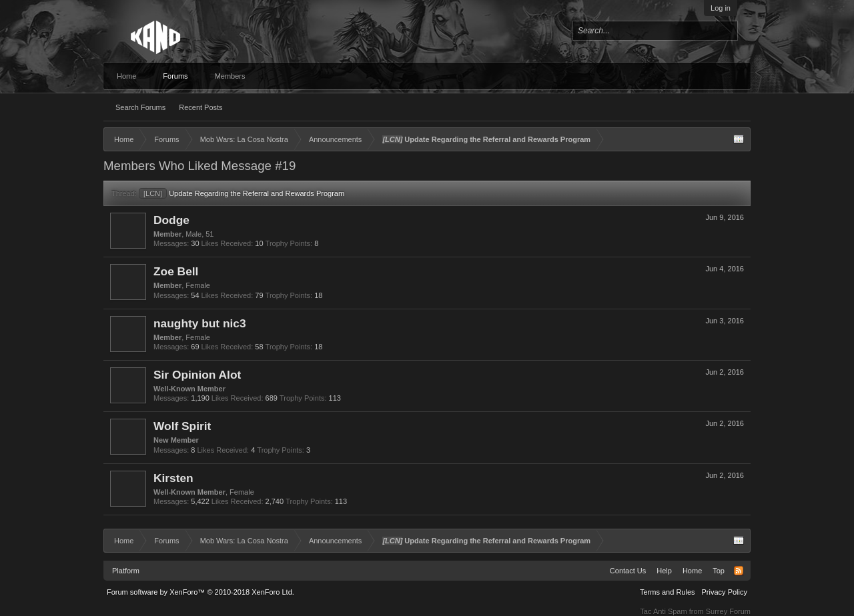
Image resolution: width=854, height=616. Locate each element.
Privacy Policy (725, 592)
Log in (721, 8)
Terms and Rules (668, 592)
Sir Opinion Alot (197, 375)
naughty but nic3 (200, 323)
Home (126, 76)
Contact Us (628, 571)
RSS (739, 571)
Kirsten (173, 478)
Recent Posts (200, 107)
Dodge (171, 220)
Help (664, 571)
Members (230, 76)
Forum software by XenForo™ (200, 592)
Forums (175, 76)
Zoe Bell (176, 271)
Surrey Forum (728, 611)
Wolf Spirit (182, 426)
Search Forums (140, 107)
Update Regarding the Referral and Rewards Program (242, 193)
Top (719, 571)
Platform (126, 571)
